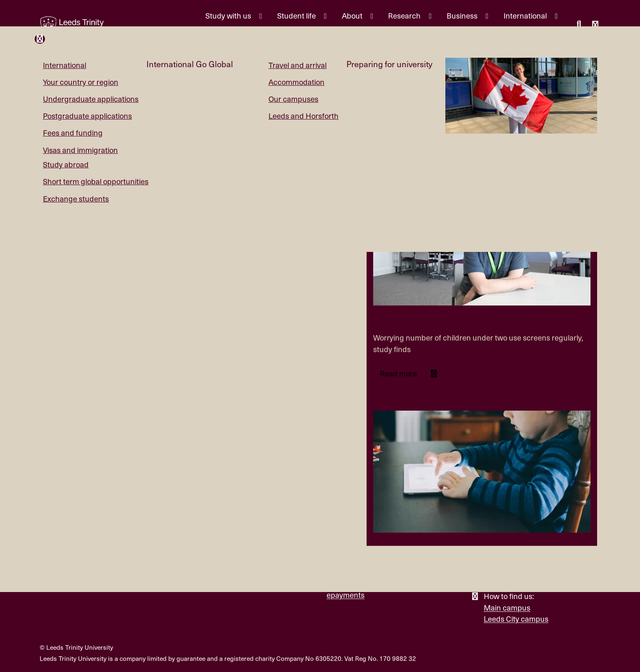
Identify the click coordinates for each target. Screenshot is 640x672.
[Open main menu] (595, 26)
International (65, 65)
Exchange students (76, 199)
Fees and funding (73, 133)
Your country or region (81, 82)
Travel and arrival (298, 65)
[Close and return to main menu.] (40, 39)
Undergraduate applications (91, 99)
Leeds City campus (516, 619)
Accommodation (296, 82)
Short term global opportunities (96, 181)
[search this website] (579, 25)
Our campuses (293, 99)
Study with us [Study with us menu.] (229, 15)
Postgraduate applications (87, 116)
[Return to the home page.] (72, 26)
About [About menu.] (353, 15)
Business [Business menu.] (463, 15)
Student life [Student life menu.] (297, 15)
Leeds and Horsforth (304, 116)
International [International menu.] (526, 15)
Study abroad (66, 164)
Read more (399, 373)
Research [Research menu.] (405, 15)
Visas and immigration (80, 150)
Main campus (507, 607)
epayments (346, 595)
